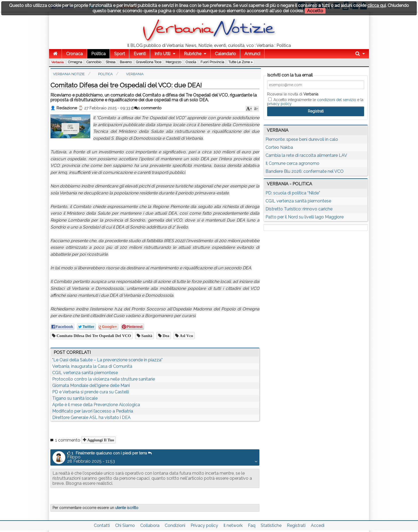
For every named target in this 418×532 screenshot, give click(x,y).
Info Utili (162, 54)
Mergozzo (173, 62)
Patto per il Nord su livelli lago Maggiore (305, 217)
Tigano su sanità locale (75, 398)
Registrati (296, 525)
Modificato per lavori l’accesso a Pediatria (93, 411)
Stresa (110, 62)
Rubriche (193, 54)
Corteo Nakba (279, 147)
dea (165, 336)
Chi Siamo (125, 525)
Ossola (191, 62)
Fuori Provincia (212, 62)
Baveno (126, 62)
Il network (233, 525)
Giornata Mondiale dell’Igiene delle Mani (91, 385)
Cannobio (94, 62)
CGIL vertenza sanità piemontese (85, 373)
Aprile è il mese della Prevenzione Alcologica (96, 405)
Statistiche (271, 525)
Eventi (140, 54)
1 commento (148, 108)
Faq (252, 525)
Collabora (150, 525)
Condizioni (175, 525)
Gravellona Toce (149, 62)
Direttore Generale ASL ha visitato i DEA (91, 417)
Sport (120, 54)
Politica (98, 54)
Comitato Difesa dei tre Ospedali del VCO (93, 336)
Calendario (225, 54)
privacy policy (279, 104)
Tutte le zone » (241, 62)
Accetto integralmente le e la (315, 102)
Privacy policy (204, 525)
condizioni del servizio (337, 100)
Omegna (75, 62)
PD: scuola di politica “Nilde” (293, 193)
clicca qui (377, 5)
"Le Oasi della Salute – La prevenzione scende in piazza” (107, 360)
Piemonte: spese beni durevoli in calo (302, 139)
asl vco (186, 336)
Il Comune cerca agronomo (292, 163)
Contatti (102, 525)
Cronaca (74, 54)
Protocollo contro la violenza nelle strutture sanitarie (104, 379)
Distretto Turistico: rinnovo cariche (299, 209)
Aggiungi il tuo (100, 440)
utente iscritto (127, 508)
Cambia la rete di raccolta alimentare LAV (306, 155)
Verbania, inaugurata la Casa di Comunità (92, 366)
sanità (146, 336)
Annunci (252, 54)
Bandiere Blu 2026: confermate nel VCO (305, 171)
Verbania (57, 62)
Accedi (318, 525)
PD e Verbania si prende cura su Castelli (91, 392)
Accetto (315, 11)
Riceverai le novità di (293, 94)
